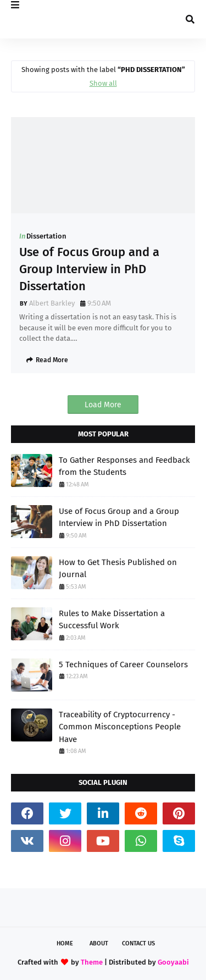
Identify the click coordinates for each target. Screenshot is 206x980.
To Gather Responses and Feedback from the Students (124, 466)
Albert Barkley (52, 303)
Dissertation (46, 236)
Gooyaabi (173, 962)
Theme (92, 962)
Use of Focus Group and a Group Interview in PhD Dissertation (89, 269)
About (99, 943)
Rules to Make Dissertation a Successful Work (112, 620)
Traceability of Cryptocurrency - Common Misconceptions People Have (120, 727)
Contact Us (138, 943)
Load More (103, 405)
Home (65, 943)
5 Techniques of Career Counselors (123, 665)
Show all (103, 83)
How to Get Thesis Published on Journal (118, 569)
